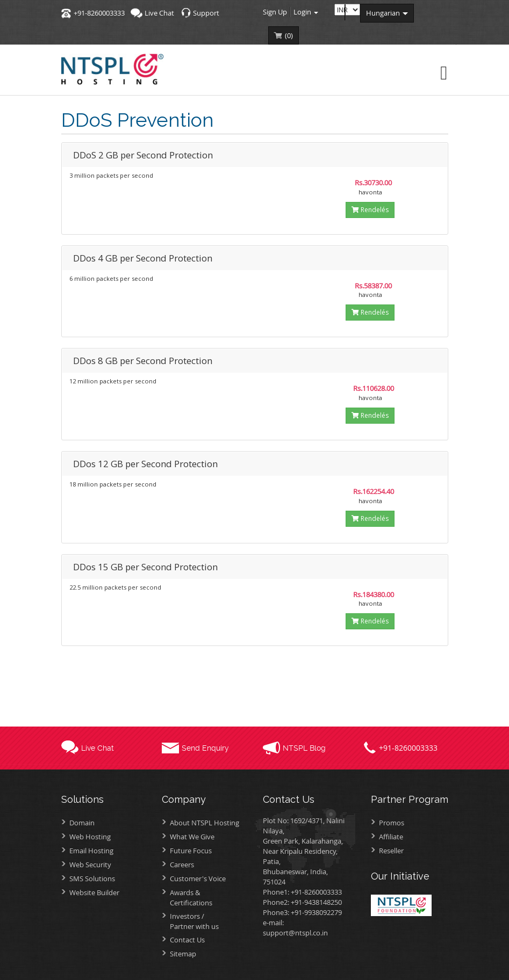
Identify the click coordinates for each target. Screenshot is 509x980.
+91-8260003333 (99, 13)
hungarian (387, 13)
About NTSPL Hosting (205, 823)
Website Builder (94, 892)
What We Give (192, 837)
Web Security (90, 865)
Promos (392, 823)
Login (306, 12)
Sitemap (183, 954)
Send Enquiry (205, 748)
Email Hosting (91, 851)
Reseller (391, 851)
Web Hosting (90, 837)
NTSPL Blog (304, 748)
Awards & (208, 898)
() (289, 35)
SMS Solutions (92, 879)
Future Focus (191, 851)
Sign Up (275, 12)
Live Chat (159, 13)
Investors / (208, 921)
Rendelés (370, 210)
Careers (182, 865)
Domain (82, 823)
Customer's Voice (198, 879)
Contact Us (187, 940)
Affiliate (391, 837)
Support (206, 13)
